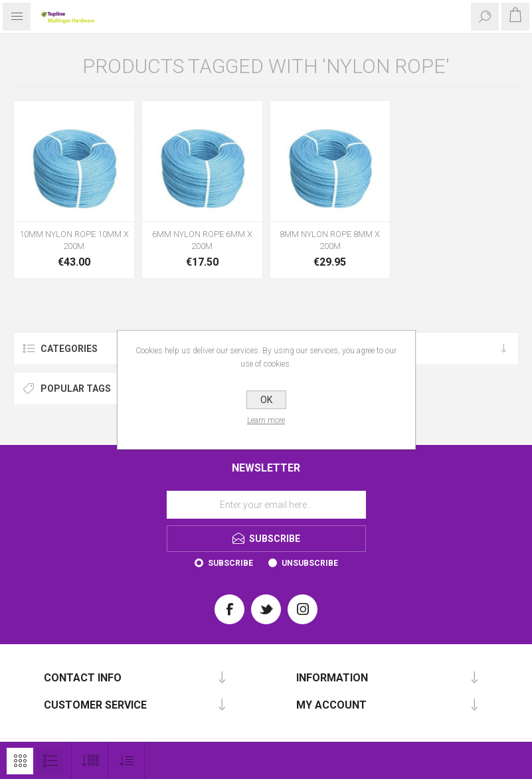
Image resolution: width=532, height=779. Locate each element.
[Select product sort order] (127, 761)
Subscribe (230, 563)
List (50, 761)
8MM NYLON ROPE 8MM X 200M (330, 240)
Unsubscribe (310, 563)
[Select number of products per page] (90, 761)
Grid (20, 761)
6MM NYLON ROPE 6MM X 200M (202, 240)
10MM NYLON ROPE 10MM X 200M (74, 240)
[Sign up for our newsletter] (266, 505)
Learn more (266, 420)
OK (266, 400)
